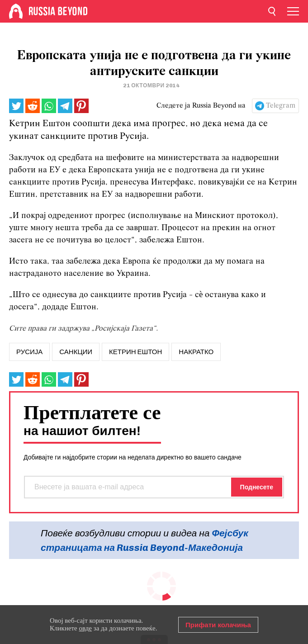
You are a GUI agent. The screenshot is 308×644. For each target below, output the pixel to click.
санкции (76, 352)
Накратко (196, 352)
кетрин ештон (135, 352)
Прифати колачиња (218, 625)
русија (29, 352)
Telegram (281, 106)
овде (86, 628)
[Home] (16, 11)
